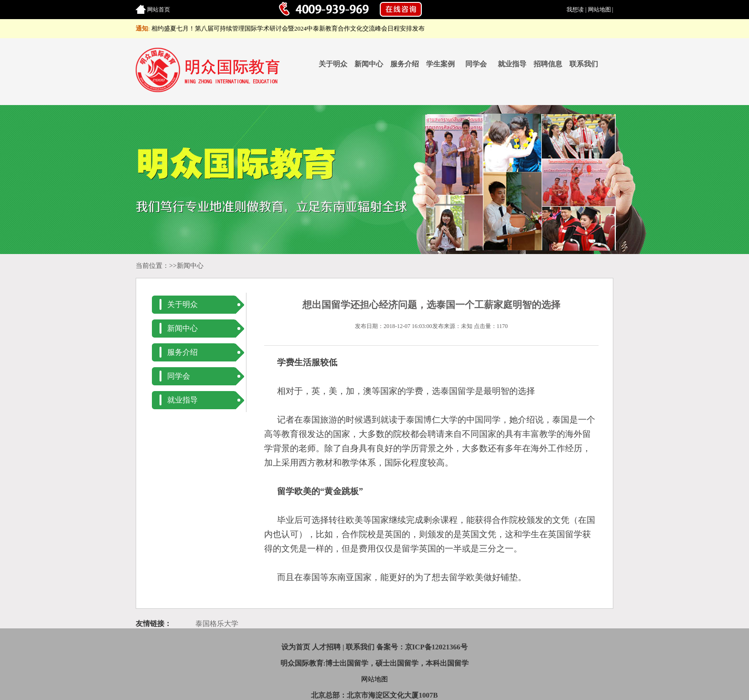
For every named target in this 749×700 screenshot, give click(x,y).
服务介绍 (405, 64)
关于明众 (333, 64)
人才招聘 (326, 647)
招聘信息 (548, 64)
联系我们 (584, 64)
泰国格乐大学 (217, 624)
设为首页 (296, 647)
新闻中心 (369, 64)
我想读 (575, 10)
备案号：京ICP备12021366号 (422, 647)
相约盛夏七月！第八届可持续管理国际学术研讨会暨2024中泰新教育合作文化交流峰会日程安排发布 (288, 28)
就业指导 (512, 64)
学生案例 (440, 64)
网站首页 (159, 10)
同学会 (476, 64)
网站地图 (599, 10)
